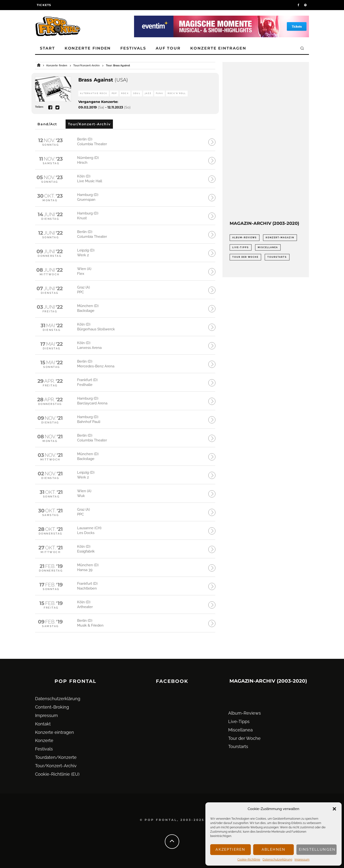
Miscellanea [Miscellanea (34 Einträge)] (268, 247)
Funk (160, 93)
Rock (125, 93)
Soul (137, 93)
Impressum (302, 860)
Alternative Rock (94, 93)
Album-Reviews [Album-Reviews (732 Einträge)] (245, 238)
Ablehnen (273, 849)
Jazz (148, 93)
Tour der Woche (244, 738)
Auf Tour (168, 48)
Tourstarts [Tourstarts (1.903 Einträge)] (277, 257)
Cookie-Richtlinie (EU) (57, 774)
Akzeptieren (230, 849)
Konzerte (44, 740)
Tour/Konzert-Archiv (56, 766)
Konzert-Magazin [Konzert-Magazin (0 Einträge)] (280, 238)
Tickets (44, 5)
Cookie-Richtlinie (249, 860)
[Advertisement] (266, 141)
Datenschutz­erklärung (277, 860)
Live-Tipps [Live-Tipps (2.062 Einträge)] (241, 247)
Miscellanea (240, 730)
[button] (334, 809)
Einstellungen (317, 849)
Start (47, 48)
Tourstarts (238, 746)
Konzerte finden (88, 48)
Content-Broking (52, 707)
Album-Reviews (245, 713)
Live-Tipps (239, 721)
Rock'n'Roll (177, 93)
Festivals (133, 48)
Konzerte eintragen (218, 48)
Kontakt (43, 724)
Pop (114, 93)
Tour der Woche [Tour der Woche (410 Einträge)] (245, 257)
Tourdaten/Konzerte (56, 757)
